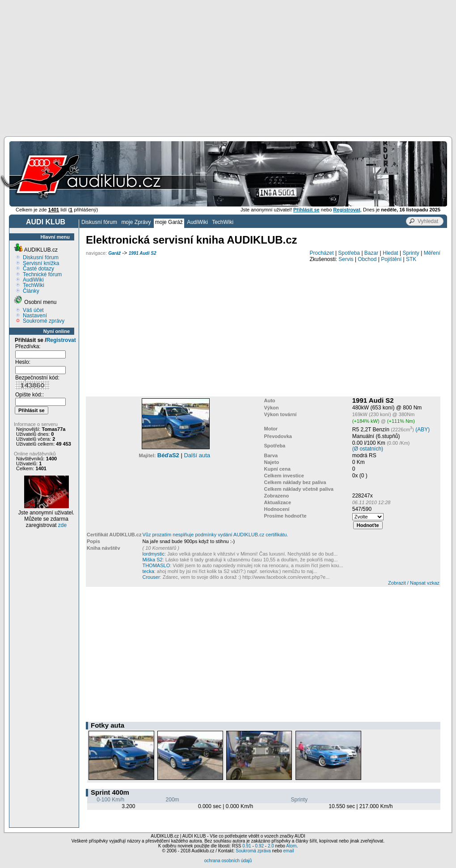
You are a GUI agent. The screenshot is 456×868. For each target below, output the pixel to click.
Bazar (371, 253)
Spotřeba (349, 253)
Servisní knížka (41, 263)
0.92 (260, 846)
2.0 (271, 846)
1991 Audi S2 (143, 253)
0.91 (247, 846)
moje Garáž (169, 222)
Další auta (197, 455)
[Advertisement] (228, 67)
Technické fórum (42, 274)
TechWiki (223, 222)
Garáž (114, 253)
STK (411, 259)
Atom (291, 846)
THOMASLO (156, 565)
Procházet (322, 253)
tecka (148, 571)
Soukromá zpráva (253, 851)
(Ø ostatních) (368, 449)
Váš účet (33, 310)
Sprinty (411, 253)
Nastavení (35, 316)
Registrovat (61, 340)
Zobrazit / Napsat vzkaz (414, 583)
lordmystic (153, 554)
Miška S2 (152, 560)
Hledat (391, 253)
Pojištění (391, 259)
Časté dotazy (38, 269)
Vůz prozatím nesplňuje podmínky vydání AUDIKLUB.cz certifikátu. (215, 535)
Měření (432, 253)
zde (62, 525)
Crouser (151, 577)
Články (31, 291)
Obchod (367, 259)
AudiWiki (197, 222)
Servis (346, 259)
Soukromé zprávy (44, 321)
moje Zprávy (136, 222)
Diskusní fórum (99, 222)
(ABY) (422, 430)
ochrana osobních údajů (228, 861)
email (288, 851)
